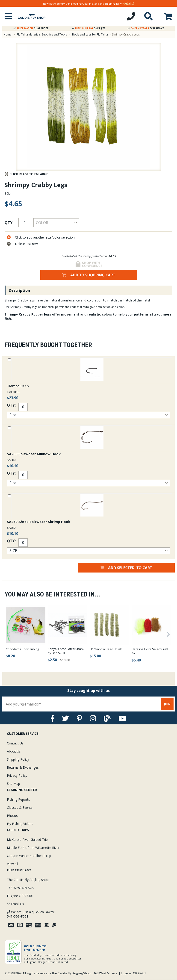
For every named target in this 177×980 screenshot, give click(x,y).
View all (12, 864)
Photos (12, 816)
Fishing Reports (18, 799)
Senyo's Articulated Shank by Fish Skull (66, 651)
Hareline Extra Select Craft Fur (150, 651)
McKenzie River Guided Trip (27, 840)
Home (7, 34)
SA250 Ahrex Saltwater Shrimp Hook (39, 522)
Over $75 (88, 28)
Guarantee (31, 28)
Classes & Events (20, 807)
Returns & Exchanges (23, 767)
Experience (146, 28)
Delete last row (26, 244)
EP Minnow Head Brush (106, 649)
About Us (14, 751)
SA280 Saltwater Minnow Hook (34, 454)
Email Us (15, 904)
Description (19, 290)
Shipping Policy (18, 759)
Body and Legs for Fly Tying (90, 34)
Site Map (13, 784)
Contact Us (15, 743)
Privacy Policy (17, 775)
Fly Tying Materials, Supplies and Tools (42, 34)
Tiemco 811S (18, 386)
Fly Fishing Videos (20, 824)
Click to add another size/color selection (45, 237)
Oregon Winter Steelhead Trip (29, 856)
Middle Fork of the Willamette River (33, 848)
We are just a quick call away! (31, 914)
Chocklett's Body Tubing (22, 649)
